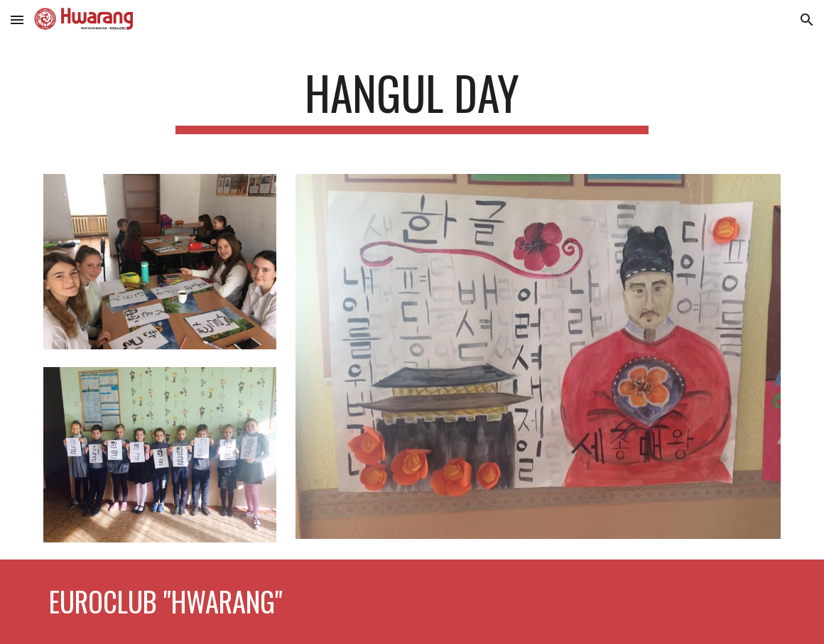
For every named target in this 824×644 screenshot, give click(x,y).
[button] (17, 20)
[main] (412, 100)
